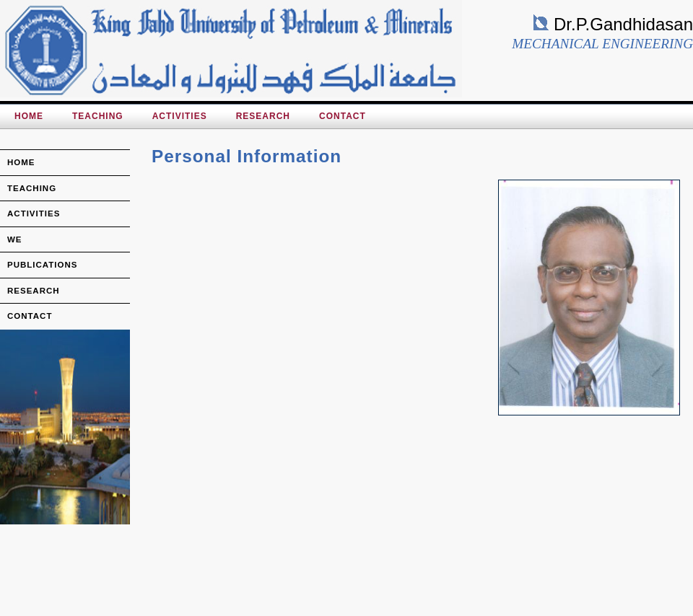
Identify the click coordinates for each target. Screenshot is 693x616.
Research (263, 116)
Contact (343, 116)
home (21, 162)
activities (34, 214)
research (34, 291)
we (15, 239)
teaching (32, 188)
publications (43, 265)
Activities (180, 116)
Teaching (98, 116)
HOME (29, 116)
